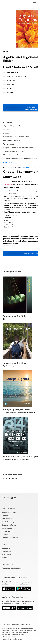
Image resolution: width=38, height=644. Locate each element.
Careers (5, 516)
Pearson (10, 93)
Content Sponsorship (10, 538)
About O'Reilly (8, 508)
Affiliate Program (8, 528)
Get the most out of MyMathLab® (16, 137)
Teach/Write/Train (9, 513)
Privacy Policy (7, 554)
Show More (7, 162)
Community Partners (10, 525)
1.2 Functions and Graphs (13, 155)
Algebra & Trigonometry (12, 126)
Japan (4, 571)
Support (6, 544)
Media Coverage (8, 522)
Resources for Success (12, 140)
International (8, 564)
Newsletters (6, 551)
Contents (7, 130)
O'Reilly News (7, 519)
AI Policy (5, 557)
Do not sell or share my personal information (16, 625)
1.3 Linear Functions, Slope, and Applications (20, 159)
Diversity (5, 534)
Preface (6, 133)
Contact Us (6, 548)
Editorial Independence (10, 637)
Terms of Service (7, 635)
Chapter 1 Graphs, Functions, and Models (19, 148)
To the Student (9, 144)
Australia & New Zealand (11, 568)
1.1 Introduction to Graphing (14, 151)
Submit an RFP (7, 531)
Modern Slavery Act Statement (12, 639)
